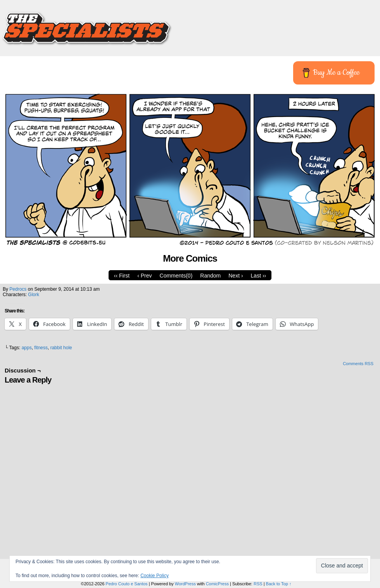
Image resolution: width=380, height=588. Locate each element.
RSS (258, 584)
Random (210, 276)
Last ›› (259, 276)
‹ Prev (144, 276)
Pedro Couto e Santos (126, 584)
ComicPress (217, 584)
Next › (236, 276)
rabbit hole (61, 348)
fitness (41, 348)
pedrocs (18, 289)
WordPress (185, 584)
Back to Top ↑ (279, 584)
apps (27, 348)
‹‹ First (122, 276)
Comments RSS (358, 364)
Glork (34, 295)
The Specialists (190, 25)
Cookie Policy (155, 576)
